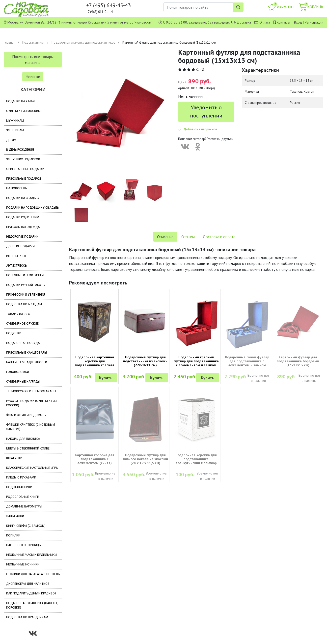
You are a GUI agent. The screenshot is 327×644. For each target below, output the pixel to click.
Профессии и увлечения (26, 295)
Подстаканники (33, 42)
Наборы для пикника (23, 439)
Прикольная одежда (23, 227)
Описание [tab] (165, 237)
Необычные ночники (23, 564)
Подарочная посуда (23, 343)
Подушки (14, 333)
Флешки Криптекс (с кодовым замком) (31, 427)
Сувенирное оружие (22, 324)
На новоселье (17, 188)
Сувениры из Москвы (23, 111)
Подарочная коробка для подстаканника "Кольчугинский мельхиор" (196, 459)
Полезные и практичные (26, 275)
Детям (11, 140)
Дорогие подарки (20, 246)
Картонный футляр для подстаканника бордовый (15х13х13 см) (298, 361)
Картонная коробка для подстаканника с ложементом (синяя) (95, 459)
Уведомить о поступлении (206, 111)
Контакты (283, 22)
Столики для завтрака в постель (33, 574)
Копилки (13, 535)
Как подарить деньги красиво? (31, 593)
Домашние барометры (24, 506)
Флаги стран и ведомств (26, 415)
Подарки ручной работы (26, 285)
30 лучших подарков (23, 159)
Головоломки (18, 372)
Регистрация (314, 22)
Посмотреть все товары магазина (33, 59)
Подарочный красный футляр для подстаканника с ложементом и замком (196, 361)
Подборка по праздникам (27, 617)
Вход (298, 22)
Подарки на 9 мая (20, 101)
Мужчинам (15, 121)
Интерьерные (16, 256)
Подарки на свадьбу (23, 198)
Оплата (265, 22)
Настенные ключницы (24, 545)
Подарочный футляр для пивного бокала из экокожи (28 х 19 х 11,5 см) (145, 459)
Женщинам (15, 130)
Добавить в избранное (198, 129)
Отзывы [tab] (188, 237)
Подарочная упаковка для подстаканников (83, 42)
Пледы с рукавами (21, 477)
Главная (10, 42)
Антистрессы (17, 266)
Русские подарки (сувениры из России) (31, 403)
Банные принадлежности (27, 362)
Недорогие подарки (22, 237)
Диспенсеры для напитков (28, 584)
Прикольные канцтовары (27, 353)
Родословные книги (23, 497)
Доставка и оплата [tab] (219, 237)
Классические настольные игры (32, 468)
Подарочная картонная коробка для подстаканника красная (95, 361)
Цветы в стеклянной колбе (28, 448)
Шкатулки (14, 458)
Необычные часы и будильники (31, 555)
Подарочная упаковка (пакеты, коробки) (32, 605)
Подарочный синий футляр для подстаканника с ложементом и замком (247, 361)
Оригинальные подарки (25, 169)
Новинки (33, 77)
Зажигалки (15, 516)
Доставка (244, 22)
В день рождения (20, 150)
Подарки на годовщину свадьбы (33, 208)
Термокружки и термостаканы (31, 391)
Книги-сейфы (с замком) (26, 526)
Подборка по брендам (24, 304)
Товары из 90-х (18, 314)
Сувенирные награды (23, 382)
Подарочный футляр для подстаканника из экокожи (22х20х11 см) (145, 361)
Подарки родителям (23, 217)
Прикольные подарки (24, 179)
